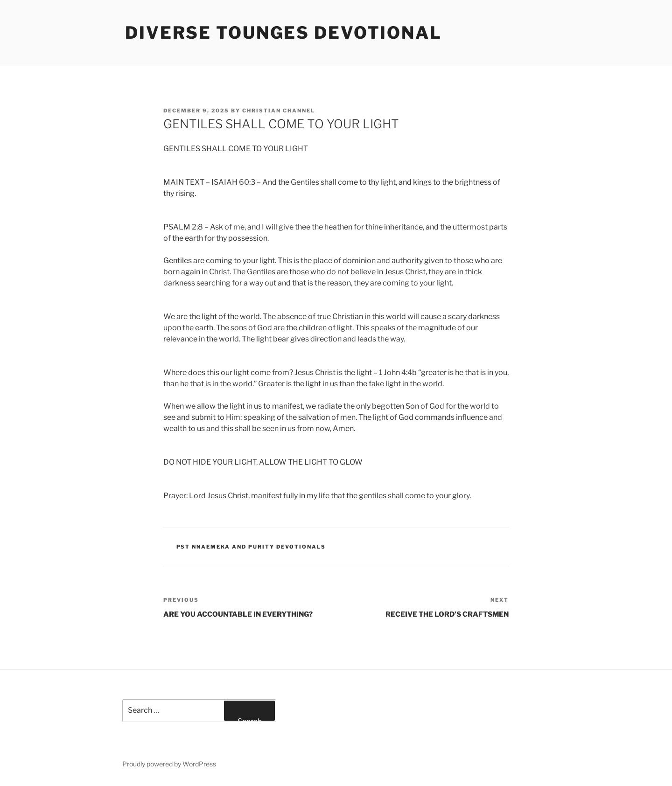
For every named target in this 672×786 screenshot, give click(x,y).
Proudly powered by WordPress (169, 764)
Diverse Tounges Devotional (283, 33)
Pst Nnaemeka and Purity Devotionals (251, 547)
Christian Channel (279, 111)
